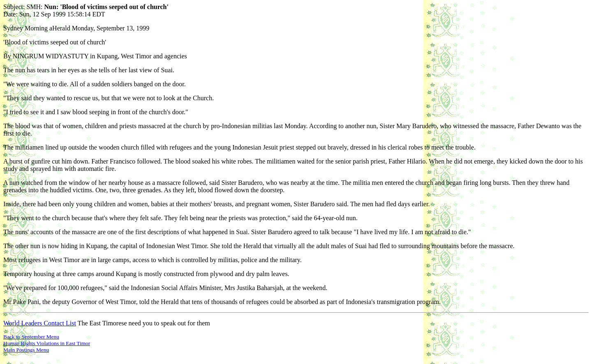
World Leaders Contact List (40, 323)
